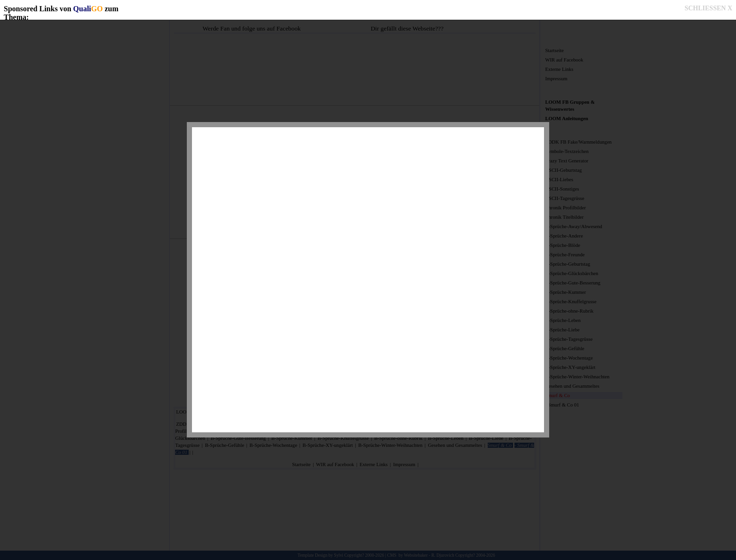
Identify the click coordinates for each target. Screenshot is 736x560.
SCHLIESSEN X (708, 8)
